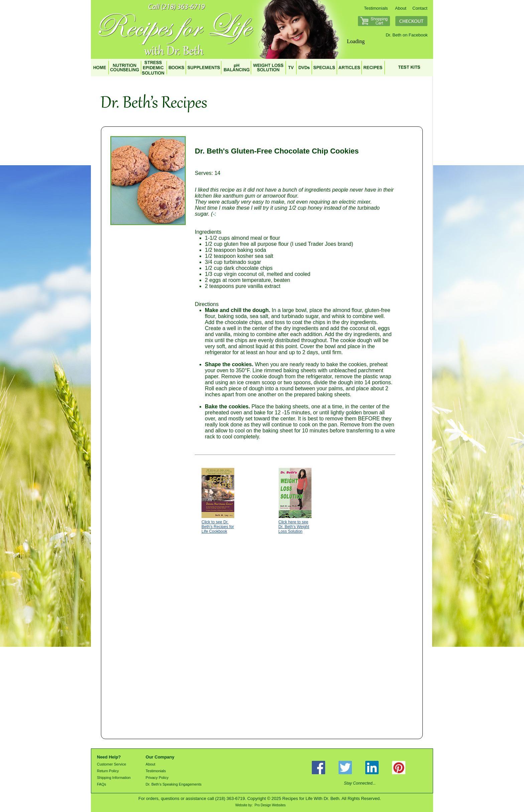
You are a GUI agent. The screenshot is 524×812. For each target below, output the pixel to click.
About (401, 8)
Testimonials (376, 8)
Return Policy (108, 771)
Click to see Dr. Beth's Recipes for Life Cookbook (218, 527)
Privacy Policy (157, 778)
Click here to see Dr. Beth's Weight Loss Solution (294, 527)
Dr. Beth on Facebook (407, 35)
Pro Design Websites (270, 805)
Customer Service (111, 764)
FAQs (102, 784)
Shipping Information (114, 778)
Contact (420, 8)
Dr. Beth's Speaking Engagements (174, 784)
